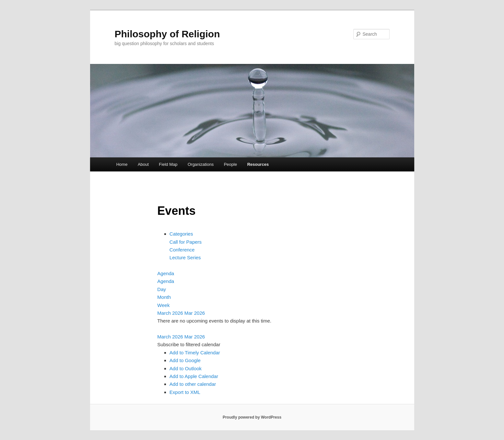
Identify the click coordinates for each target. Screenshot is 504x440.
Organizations (201, 164)
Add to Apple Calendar (194, 376)
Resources (258, 164)
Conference (182, 250)
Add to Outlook (186, 368)
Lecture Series (185, 257)
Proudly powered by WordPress (252, 417)
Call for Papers (186, 242)
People (230, 164)
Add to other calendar (193, 384)
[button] (189, 344)
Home (122, 164)
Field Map (168, 164)
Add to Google (185, 360)
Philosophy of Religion (167, 34)
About (143, 164)
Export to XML (185, 392)
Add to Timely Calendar (195, 353)
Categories (181, 234)
